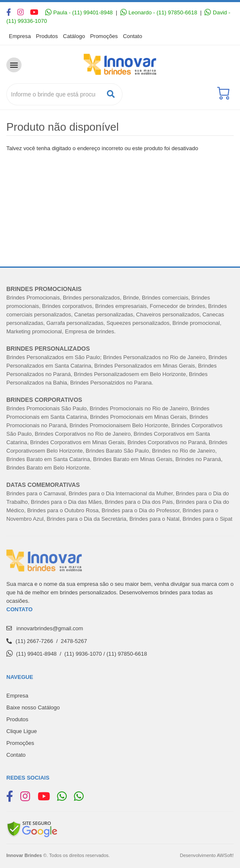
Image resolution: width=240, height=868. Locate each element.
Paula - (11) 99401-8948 (79, 12)
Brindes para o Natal (154, 519)
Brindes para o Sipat (207, 519)
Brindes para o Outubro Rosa (63, 510)
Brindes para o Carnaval (36, 493)
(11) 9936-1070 (83, 654)
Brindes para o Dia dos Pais (139, 502)
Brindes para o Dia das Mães (66, 502)
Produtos (47, 36)
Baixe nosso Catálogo (33, 707)
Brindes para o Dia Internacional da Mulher (120, 493)
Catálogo (74, 36)
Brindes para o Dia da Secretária (86, 519)
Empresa (20, 36)
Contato (133, 36)
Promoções (104, 36)
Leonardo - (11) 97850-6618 (159, 12)
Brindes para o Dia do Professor (141, 510)
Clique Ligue (22, 731)
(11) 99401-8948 (36, 654)
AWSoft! (225, 855)
